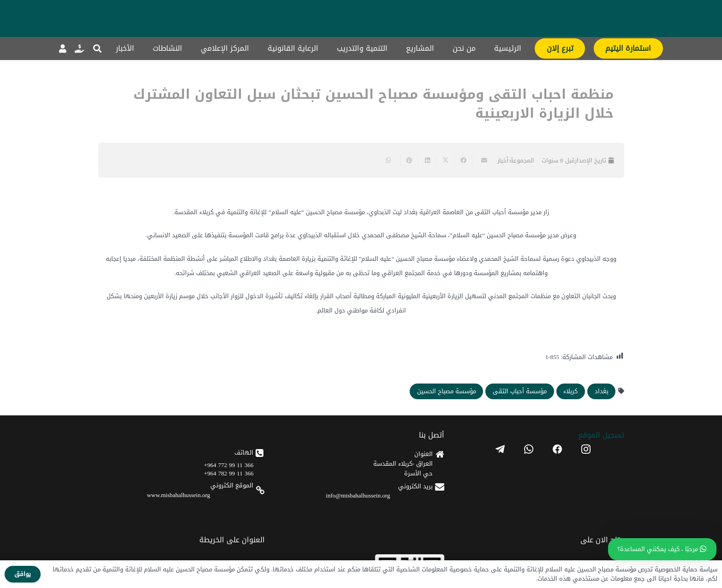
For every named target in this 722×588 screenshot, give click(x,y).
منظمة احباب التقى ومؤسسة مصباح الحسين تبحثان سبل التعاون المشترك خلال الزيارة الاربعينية (373, 104)
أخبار (503, 160)
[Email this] (481, 161)
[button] (98, 48)
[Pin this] (409, 161)
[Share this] (463, 161)
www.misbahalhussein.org (178, 495)
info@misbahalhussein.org (358, 495)
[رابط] (79, 48)
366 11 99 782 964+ (229, 473)
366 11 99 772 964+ (229, 465)
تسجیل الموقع (601, 435)
